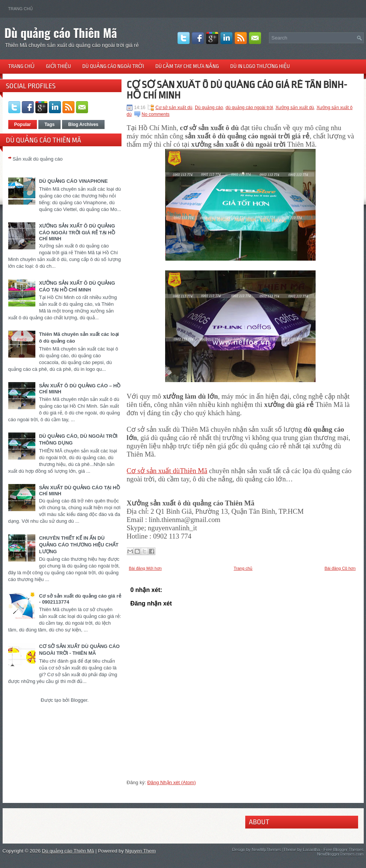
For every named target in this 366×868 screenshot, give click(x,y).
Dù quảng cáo (209, 108)
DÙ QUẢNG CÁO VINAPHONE (74, 181)
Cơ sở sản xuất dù (174, 108)
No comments (156, 114)
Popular (23, 124)
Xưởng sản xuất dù (295, 108)
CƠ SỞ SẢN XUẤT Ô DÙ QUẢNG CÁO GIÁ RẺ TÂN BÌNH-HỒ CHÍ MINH (237, 90)
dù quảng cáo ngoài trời (249, 108)
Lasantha (311, 850)
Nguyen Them (140, 851)
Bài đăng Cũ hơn (340, 568)
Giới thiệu (58, 66)
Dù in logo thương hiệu (260, 66)
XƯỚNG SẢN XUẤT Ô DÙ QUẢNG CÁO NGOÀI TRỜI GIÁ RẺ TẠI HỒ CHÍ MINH (77, 232)
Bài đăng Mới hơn (145, 568)
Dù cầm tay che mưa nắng (187, 66)
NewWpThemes (266, 850)
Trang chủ (21, 9)
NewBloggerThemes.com (340, 854)
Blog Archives (83, 124)
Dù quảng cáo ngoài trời (113, 66)
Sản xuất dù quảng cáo (38, 159)
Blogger (79, 700)
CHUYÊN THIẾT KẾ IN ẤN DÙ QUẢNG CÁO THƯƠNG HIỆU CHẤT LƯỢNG (79, 545)
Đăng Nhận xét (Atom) (171, 782)
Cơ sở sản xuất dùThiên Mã (167, 471)
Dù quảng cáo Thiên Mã (61, 33)
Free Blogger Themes (343, 850)
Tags (49, 124)
